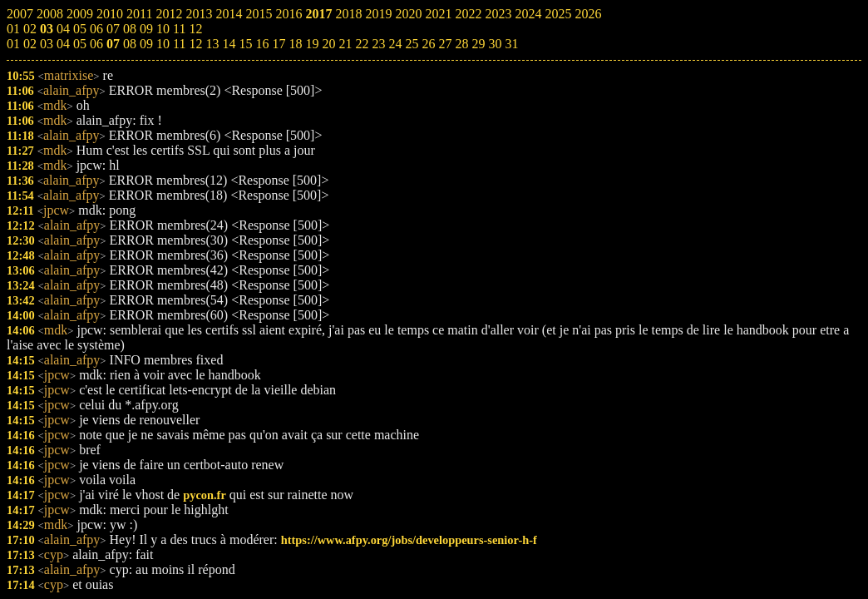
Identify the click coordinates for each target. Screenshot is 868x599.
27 (445, 44)
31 (511, 44)
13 (212, 44)
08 (130, 44)
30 (495, 44)
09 (146, 44)
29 (478, 44)
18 (295, 44)
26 (428, 44)
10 (163, 44)
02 (30, 44)
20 (328, 44)
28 (461, 44)
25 (412, 44)
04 (63, 44)
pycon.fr (205, 495)
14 (229, 44)
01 (13, 44)
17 (279, 44)
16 (262, 44)
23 (378, 44)
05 (80, 44)
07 (113, 44)
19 (312, 44)
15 (245, 44)
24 (395, 44)
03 (47, 44)
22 (362, 44)
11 (179, 44)
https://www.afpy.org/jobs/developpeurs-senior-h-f (409, 540)
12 (195, 44)
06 (96, 44)
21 (345, 44)
